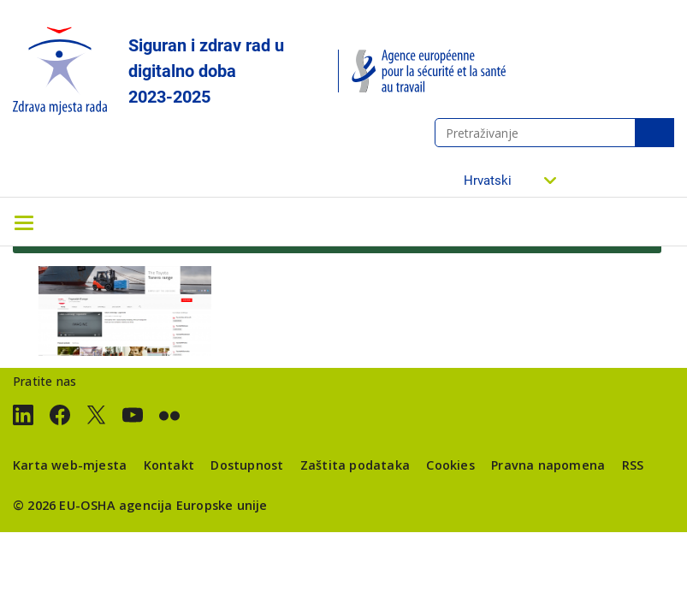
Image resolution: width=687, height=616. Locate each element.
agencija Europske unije (193, 505)
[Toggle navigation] (24, 222)
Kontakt (169, 465)
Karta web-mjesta (70, 465)
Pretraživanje (654, 133)
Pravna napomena (548, 465)
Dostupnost (247, 465)
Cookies (450, 465)
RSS (633, 465)
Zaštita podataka (355, 465)
